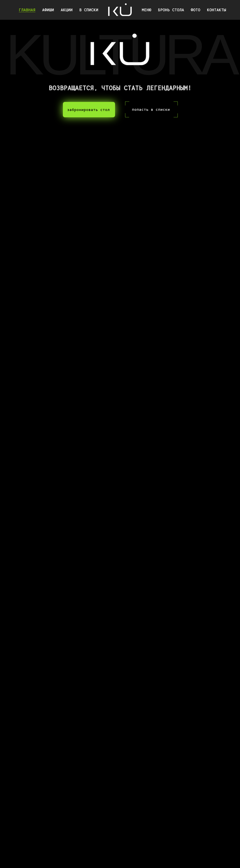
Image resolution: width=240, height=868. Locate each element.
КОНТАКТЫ (216, 10)
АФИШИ (48, 10)
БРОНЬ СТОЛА (171, 10)
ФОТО (196, 10)
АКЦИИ (67, 10)
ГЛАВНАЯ (27, 10)
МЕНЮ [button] (146, 10)
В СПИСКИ (89, 10)
